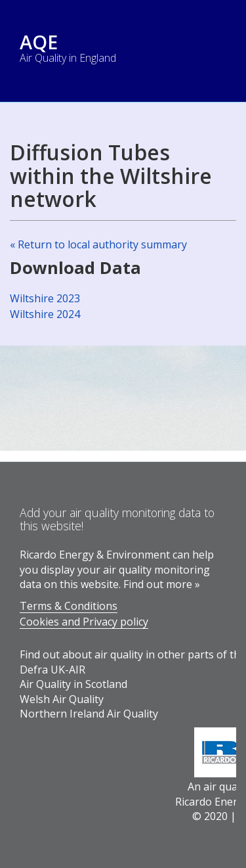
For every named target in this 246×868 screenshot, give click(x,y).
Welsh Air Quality (62, 699)
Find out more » (162, 584)
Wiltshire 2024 (45, 314)
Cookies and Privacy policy (84, 622)
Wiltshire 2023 (45, 298)
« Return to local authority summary (98, 244)
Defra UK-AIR (52, 670)
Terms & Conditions (69, 606)
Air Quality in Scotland (73, 684)
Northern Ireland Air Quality (89, 714)
